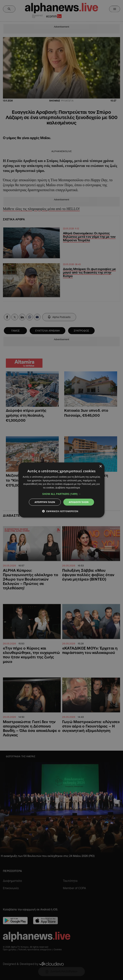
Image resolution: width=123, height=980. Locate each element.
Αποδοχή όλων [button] (79, 502)
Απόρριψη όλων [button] (45, 502)
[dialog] (61, 490)
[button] (62, 494)
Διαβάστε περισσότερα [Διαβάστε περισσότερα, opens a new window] (68, 488)
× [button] (100, 466)
